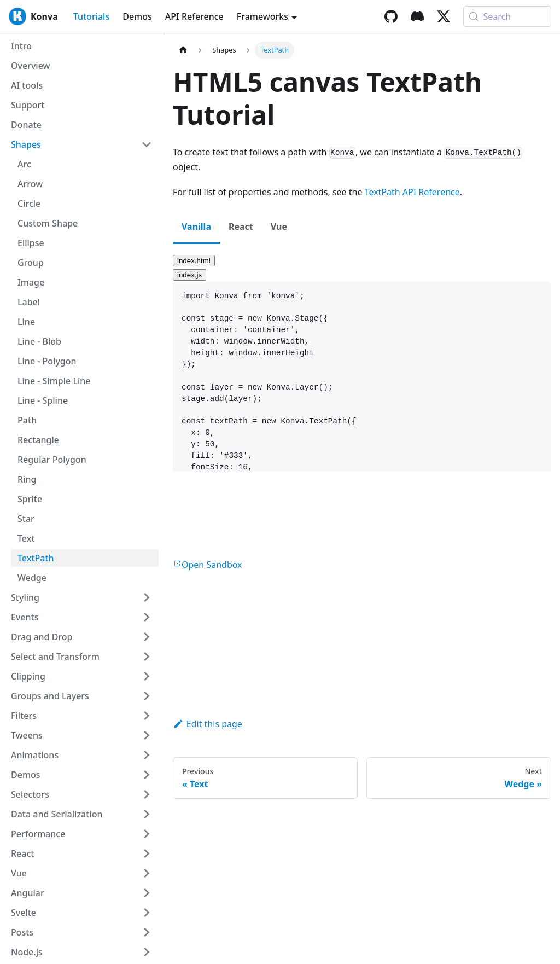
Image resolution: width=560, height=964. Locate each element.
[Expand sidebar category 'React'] (147, 853)
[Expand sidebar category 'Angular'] (147, 893)
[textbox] (362, 422)
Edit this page (208, 724)
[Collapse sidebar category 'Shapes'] (147, 144)
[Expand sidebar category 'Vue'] (147, 873)
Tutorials (91, 16)
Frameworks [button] (262, 16)
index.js (189, 275)
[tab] (362, 260)
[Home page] (183, 50)
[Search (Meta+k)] (507, 16)
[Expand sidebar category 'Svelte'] (147, 913)
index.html (194, 261)
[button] (81, 597)
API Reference (194, 16)
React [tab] (241, 227)
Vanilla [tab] (196, 227)
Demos (137, 16)
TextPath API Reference (412, 192)
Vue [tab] (279, 227)
